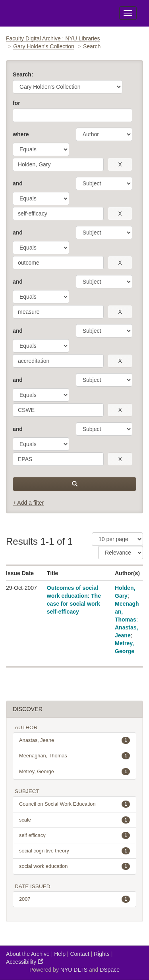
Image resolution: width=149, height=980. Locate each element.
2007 (74, 899)
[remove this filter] (120, 164)
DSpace (110, 970)
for (16, 103)
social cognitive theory (74, 851)
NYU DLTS (74, 970)
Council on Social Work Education (74, 804)
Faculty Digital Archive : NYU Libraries (53, 38)
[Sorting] (121, 553)
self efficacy (74, 835)
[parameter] (104, 134)
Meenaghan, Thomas (74, 756)
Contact (79, 954)
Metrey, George (74, 772)
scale (74, 820)
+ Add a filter (28, 503)
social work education (74, 866)
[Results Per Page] (117, 539)
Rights (102, 954)
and (18, 183)
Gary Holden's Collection (44, 46)
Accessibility (25, 962)
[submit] (74, 484)
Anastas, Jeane (74, 740)
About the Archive (28, 954)
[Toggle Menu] (128, 13)
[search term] (58, 164)
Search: (23, 74)
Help (60, 954)
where (21, 134)
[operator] (41, 149)
